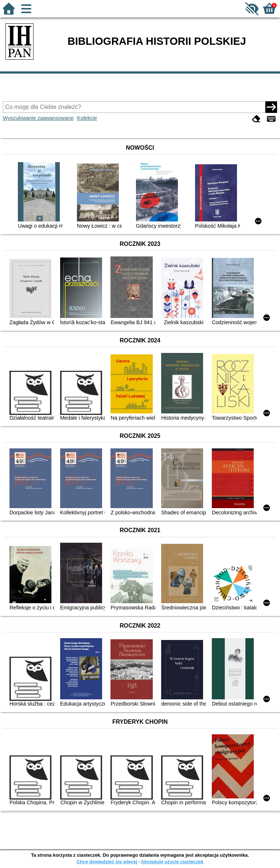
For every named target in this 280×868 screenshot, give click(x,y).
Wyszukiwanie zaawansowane (38, 118)
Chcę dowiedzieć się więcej (107, 862)
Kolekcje (87, 118)
